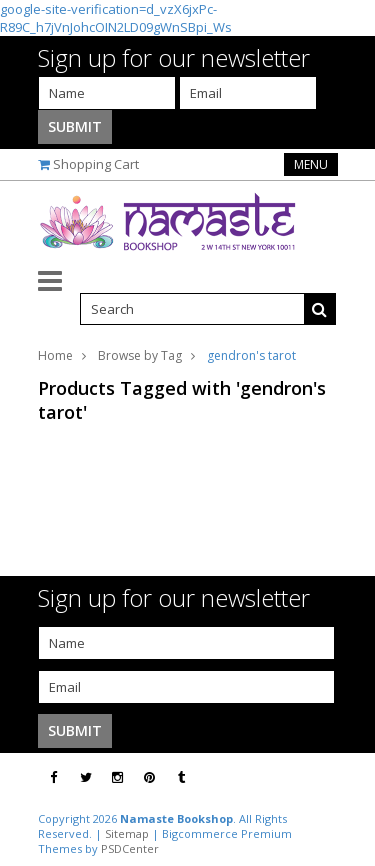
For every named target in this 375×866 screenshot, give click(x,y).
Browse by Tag (140, 355)
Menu (311, 164)
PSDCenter (130, 848)
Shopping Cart (96, 164)
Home (55, 355)
